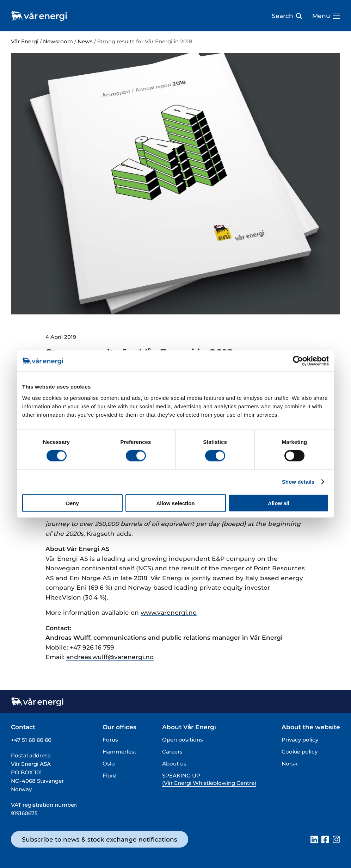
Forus (110, 740)
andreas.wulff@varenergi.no (110, 657)
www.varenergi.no (169, 612)
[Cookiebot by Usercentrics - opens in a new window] (298, 361)
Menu (326, 16)
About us (174, 764)
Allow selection (175, 503)
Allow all (279, 503)
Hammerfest (119, 752)
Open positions (183, 740)
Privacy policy (300, 740)
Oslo (109, 764)
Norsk (290, 764)
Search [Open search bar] (287, 16)
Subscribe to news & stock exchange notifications (100, 839)
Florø (110, 776)
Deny (72, 503)
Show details (298, 482)
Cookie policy (300, 752)
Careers (172, 752)
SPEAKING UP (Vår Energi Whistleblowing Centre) (209, 779)
